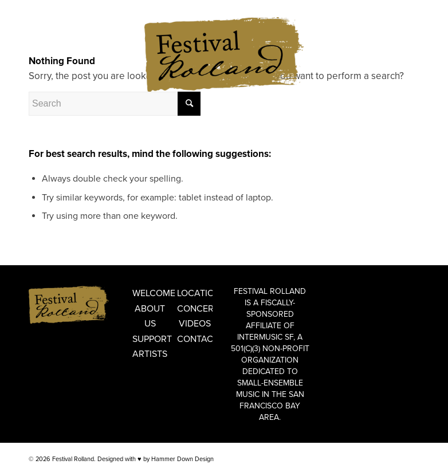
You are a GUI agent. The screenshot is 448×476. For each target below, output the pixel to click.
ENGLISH (42, 8)
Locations (195, 293)
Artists (150, 354)
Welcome (150, 293)
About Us (150, 316)
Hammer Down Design (182, 459)
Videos (195, 324)
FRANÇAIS (75, 8)
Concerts (195, 309)
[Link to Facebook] (394, 43)
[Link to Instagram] (411, 43)
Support (150, 339)
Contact (195, 339)
